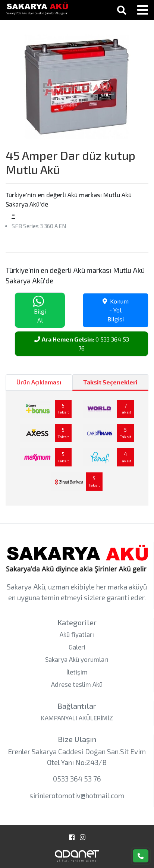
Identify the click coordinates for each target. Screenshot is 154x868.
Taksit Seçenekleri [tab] (110, 382)
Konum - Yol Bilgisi (116, 310)
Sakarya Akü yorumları (77, 659)
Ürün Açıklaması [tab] (39, 382)
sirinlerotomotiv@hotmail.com (77, 795)
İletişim (77, 672)
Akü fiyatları (77, 634)
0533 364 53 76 (77, 779)
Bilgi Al (39, 310)
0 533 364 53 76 (82, 344)
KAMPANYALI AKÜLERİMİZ (77, 718)
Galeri (77, 647)
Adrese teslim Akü (77, 684)
